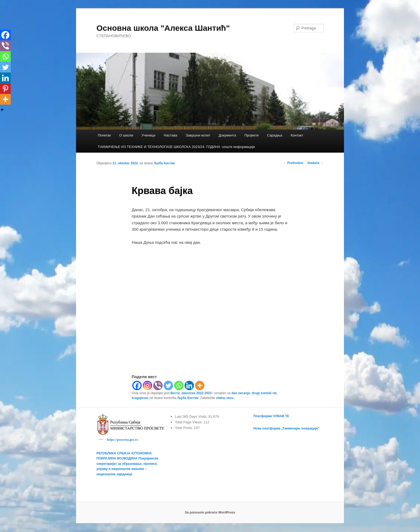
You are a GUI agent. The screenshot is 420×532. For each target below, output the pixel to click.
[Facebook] (137, 385)
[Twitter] (168, 385)
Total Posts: (184, 428)
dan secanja (241, 393)
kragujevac (140, 398)
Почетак (104, 135)
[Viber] (158, 385)
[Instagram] (147, 385)
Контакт (297, 135)
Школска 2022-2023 (197, 393)
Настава (170, 135)
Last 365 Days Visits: (192, 417)
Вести (175, 393)
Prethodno (293, 163)
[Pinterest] (5, 89)
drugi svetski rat (264, 393)
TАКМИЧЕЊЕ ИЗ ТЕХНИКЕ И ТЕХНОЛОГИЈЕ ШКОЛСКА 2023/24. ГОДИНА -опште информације (176, 147)
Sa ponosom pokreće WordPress (210, 513)
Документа (227, 135)
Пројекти (252, 135)
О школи (126, 135)
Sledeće (315, 163)
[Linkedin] (189, 385)
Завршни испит (198, 135)
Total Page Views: (189, 422)
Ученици (149, 135)
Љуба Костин (164, 163)
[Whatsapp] (179, 385)
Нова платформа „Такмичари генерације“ (286, 428)
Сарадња (275, 135)
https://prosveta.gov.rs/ (123, 440)
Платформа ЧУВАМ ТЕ (271, 416)
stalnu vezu (225, 398)
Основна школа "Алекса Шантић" (163, 28)
